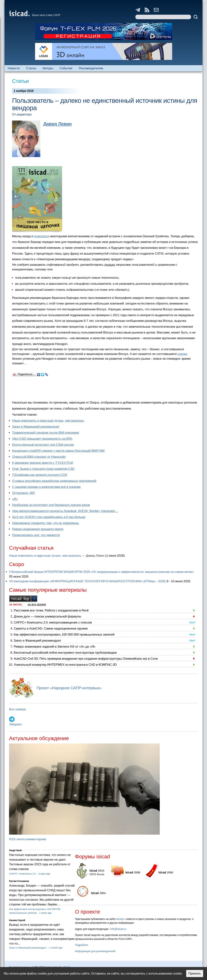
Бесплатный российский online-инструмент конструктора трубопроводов (65, 653)
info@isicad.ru (118, 929)
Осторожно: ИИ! (23, 493)
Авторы (48, 68)
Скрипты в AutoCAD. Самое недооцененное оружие (51, 629)
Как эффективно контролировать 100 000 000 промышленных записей (64, 635)
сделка (182, 354)
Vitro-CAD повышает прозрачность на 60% (42, 439)
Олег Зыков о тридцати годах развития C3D (43, 469)
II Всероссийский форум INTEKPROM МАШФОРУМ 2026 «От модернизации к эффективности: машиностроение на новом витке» (102, 572)
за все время (37, 604)
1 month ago (56, 948)
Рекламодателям (91, 68)
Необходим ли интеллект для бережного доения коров (51, 505)
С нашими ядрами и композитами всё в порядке (46, 487)
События (66, 68)
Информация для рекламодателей (95, 951)
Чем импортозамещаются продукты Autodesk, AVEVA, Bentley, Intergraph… (65, 511)
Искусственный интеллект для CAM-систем (43, 445)
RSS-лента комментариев (28, 839)
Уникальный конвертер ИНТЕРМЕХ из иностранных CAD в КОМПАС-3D (65, 665)
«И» (15, 499)
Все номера (17, 709)
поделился (41, 236)
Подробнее (81, 945)
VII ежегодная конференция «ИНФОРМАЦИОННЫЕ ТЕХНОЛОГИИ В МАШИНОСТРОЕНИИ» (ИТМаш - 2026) (87, 581)
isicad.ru (121, 919)
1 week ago (45, 913)
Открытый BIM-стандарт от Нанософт (39, 457)
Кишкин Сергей (17, 920)
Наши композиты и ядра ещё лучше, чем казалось (48, 421)
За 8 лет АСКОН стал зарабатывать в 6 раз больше (49, 517)
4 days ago (44, 874)
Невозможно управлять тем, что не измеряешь (45, 523)
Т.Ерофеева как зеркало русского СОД (40, 475)
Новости (14, 68)
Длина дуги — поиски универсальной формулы (47, 616)
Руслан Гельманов (19, 881)
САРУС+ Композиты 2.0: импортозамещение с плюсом (53, 622)
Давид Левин (57, 124)
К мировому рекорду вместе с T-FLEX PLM (42, 463)
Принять (195, 974)
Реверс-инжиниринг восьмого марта (38, 529)
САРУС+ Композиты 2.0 (23, 874)
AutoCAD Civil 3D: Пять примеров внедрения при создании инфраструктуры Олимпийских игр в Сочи (86, 659)
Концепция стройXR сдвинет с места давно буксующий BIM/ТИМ (58, 451)
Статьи (31, 68)
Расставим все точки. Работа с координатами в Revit (51, 610)
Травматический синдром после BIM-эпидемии (45, 433)
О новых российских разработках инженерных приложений (54, 481)
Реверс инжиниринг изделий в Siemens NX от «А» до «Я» (55, 647)
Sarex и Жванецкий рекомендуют (36, 427)
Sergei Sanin (15, 850)
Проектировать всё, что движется (36, 535)
